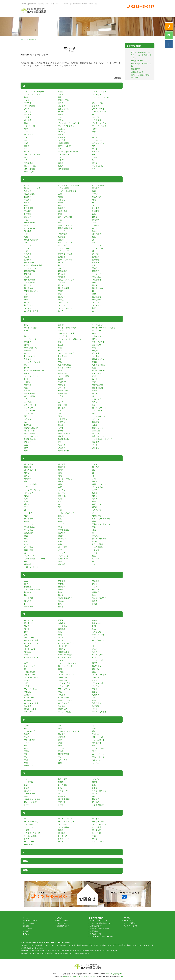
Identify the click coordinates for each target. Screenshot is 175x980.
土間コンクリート (31, 567)
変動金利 (28, 695)
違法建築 (28, 120)
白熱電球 (62, 623)
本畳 (94, 700)
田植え (61, 473)
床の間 (95, 542)
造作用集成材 (64, 451)
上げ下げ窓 (97, 95)
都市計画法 (63, 547)
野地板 (95, 604)
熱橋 (94, 595)
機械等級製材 (29, 222)
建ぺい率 (62, 274)
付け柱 (27, 510)
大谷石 (61, 160)
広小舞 (95, 652)
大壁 (60, 157)
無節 (60, 746)
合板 (94, 311)
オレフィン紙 (97, 166)
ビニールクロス (98, 655)
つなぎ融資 (97, 510)
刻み (60, 222)
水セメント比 (97, 737)
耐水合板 (96, 467)
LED (26, 149)
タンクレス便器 (30, 484)
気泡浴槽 (28, 231)
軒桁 (60, 604)
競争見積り (97, 234)
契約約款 (28, 260)
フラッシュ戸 (29, 675)
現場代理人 (97, 277)
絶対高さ (28, 442)
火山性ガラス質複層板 (67, 191)
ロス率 (95, 839)
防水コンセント (30, 709)
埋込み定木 (29, 135)
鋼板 (94, 291)
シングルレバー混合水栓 (34, 371)
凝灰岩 (61, 240)
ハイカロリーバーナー (33, 620)
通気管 (27, 504)
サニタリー (97, 331)
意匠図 (61, 115)
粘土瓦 (61, 601)
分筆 (26, 683)
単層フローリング (99, 484)
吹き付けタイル (30, 666)
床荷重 (95, 782)
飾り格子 (28, 191)
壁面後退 (28, 692)
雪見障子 (28, 791)
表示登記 (28, 652)
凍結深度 (96, 536)
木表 (60, 220)
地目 (60, 501)
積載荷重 (96, 422)
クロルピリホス (64, 248)
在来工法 (28, 342)
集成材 (95, 362)
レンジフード (64, 839)
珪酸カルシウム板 (65, 254)
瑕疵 (94, 191)
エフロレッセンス (99, 143)
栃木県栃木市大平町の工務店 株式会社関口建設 (80, 976)
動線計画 (96, 559)
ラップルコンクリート (67, 822)
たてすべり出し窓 (65, 479)
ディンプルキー (30, 530)
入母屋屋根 (97, 120)
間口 (94, 726)
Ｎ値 (26, 143)
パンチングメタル (31, 643)
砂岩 (26, 331)
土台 (94, 564)
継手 (60, 507)
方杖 (94, 698)
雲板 (94, 242)
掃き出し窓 (29, 623)
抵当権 (61, 516)
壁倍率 (61, 203)
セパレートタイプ (65, 433)
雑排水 (27, 345)
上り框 (61, 95)
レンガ (27, 839)
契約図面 (62, 257)
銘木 (94, 746)
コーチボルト (29, 308)
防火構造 (28, 706)
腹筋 (26, 635)
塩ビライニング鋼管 (32, 154)
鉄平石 (61, 521)
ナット (95, 584)
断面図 (95, 496)
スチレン (96, 405)
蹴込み (61, 263)
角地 (94, 200)
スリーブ (96, 419)
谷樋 (94, 479)
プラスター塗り (64, 683)
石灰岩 (95, 425)
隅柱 (60, 416)
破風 (60, 632)
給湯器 (95, 231)
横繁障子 (96, 799)
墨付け (27, 416)
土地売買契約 (97, 547)
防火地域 (62, 706)
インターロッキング (100, 123)
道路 (94, 562)
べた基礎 (62, 695)
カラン (95, 205)
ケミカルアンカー (31, 268)
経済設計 (96, 254)
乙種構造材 (29, 163)
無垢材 (61, 743)
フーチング (63, 678)
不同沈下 (62, 672)
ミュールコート (98, 740)
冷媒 (94, 836)
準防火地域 (63, 393)
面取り (27, 754)
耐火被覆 (62, 464)
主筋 (60, 362)
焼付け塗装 (63, 779)
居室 (26, 237)
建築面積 (28, 274)
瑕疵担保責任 (29, 194)
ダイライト (63, 490)
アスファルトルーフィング (103, 97)
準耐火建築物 (29, 393)
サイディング (97, 325)
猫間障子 (96, 592)
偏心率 (95, 692)
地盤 (94, 382)
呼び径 (27, 805)
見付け (61, 740)
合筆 (94, 214)
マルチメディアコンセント (69, 731)
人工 (26, 581)
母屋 (26, 763)
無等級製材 (97, 743)
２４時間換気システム (33, 590)
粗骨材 (27, 448)
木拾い (95, 228)
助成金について (137, 72)
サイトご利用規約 (130, 923)
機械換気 (96, 220)
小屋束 (27, 303)
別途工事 (96, 695)
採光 (26, 325)
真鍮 (60, 371)
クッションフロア (65, 242)
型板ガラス (97, 197)
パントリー (63, 640)
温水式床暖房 (29, 169)
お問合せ (26, 934)
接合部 (61, 431)
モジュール (97, 760)
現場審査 (62, 277)
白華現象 (62, 629)
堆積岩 (61, 470)
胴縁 (60, 562)
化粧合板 (96, 263)
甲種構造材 (97, 280)
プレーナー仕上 (30, 689)
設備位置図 (97, 431)
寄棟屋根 (96, 802)
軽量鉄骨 (96, 260)
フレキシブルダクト (66, 675)
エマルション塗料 (65, 146)
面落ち (27, 751)
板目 (94, 115)
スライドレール (98, 416)
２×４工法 (28, 513)
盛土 (60, 763)
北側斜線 (96, 225)
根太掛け (62, 595)
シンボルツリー (98, 371)
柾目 (26, 728)
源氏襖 (27, 277)
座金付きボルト (98, 342)
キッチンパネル (30, 228)
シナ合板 (96, 356)
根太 (26, 595)
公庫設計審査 (29, 280)
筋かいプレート (30, 405)
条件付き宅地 (29, 396)
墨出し (95, 413)
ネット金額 (29, 598)
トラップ (62, 553)
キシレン (96, 222)
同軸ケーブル (64, 559)
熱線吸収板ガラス (65, 598)
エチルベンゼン (98, 140)
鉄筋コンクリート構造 (101, 519)
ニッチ (95, 587)
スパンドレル (97, 411)
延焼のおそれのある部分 (68, 152)
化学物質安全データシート (69, 185)
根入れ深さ (97, 590)
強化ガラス (63, 234)
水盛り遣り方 (29, 740)
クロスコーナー (30, 248)
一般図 (27, 117)
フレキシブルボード (100, 675)
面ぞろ (95, 751)
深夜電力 (28, 373)
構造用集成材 (64, 288)
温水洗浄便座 (64, 169)
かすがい (96, 194)
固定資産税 (97, 297)
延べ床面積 (29, 607)
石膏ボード (63, 428)
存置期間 (62, 448)
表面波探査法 (64, 652)
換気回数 (62, 208)
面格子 (61, 751)
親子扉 (95, 163)
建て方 (95, 476)
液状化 (95, 137)
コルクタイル (64, 303)
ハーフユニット (98, 635)
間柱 (94, 728)
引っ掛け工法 (29, 649)
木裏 (26, 220)
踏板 (94, 672)
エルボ (95, 149)
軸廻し (27, 379)
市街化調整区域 (30, 348)
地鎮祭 (95, 379)
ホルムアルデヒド (65, 700)
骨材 (26, 297)
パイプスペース (98, 640)
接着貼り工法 (97, 428)
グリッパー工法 (64, 251)
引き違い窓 (63, 646)
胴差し (95, 556)
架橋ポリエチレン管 (32, 188)
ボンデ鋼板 (29, 712)
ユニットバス (64, 791)
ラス (26, 819)
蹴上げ (95, 251)
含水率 (95, 217)
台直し (61, 487)
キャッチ (62, 231)
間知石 (95, 268)
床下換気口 (63, 785)
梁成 (60, 635)
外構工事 (96, 211)
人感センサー (97, 399)
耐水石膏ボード (30, 470)
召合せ (27, 748)
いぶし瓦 (96, 117)
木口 (60, 294)
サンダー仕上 (64, 336)
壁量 (60, 692)
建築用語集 (135, 69)
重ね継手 (96, 188)
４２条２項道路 (98, 805)
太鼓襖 (95, 464)
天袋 (94, 527)
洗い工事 (62, 106)
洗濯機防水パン (30, 439)
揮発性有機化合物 (65, 228)
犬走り (61, 117)
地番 (26, 501)
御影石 (27, 734)
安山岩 (61, 112)
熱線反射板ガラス (99, 598)
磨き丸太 (62, 734)
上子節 (61, 396)
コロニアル (97, 303)
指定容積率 (63, 356)
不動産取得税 (29, 672)
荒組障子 (96, 106)
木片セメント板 (98, 754)
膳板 (60, 442)
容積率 (95, 794)
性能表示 (62, 422)
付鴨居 (95, 507)
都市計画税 (29, 547)
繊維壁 (61, 436)
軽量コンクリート (65, 260)
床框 (60, 542)
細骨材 (61, 325)
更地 (94, 333)
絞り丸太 (28, 359)
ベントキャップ (64, 698)
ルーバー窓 (97, 833)
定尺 (94, 513)
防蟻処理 (96, 706)
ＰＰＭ (61, 660)
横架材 (95, 154)
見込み (27, 737)
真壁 (94, 368)
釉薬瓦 (61, 782)
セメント (96, 433)
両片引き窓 (97, 830)
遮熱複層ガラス (98, 359)
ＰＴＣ (27, 660)
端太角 (61, 638)
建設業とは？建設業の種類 (99, 929)
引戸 (94, 646)
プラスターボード (99, 683)
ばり (94, 638)
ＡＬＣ (27, 137)
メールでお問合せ (114, 974)
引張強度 (62, 649)
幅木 (26, 632)
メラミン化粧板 (98, 748)
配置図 (61, 620)
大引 (26, 160)
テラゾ (61, 524)
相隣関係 (62, 445)
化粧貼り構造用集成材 (33, 265)
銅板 (26, 562)
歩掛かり (28, 680)
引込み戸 (28, 646)
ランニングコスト (99, 825)
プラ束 (27, 686)
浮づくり (62, 132)
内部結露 (96, 581)
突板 (26, 507)
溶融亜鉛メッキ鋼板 (32, 799)
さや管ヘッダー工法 (66, 333)
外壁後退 (28, 214)
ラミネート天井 (98, 822)
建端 (60, 476)
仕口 (60, 351)
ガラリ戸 (28, 217)
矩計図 (27, 203)
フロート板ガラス (31, 678)
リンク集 (127, 918)
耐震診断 (28, 467)
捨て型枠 (62, 408)
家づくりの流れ (102, 12)
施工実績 (118, 12)
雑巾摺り (96, 448)
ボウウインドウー (65, 703)
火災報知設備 (64, 188)
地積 (60, 499)
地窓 (26, 388)
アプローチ (97, 100)
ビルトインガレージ (32, 658)
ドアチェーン (64, 556)
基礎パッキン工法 (65, 225)
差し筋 (61, 331)
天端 (60, 527)
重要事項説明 (97, 388)
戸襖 (60, 550)
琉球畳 (61, 830)
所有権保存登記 (98, 365)
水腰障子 (62, 737)
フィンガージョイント (67, 663)
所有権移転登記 (64, 365)
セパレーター (29, 433)
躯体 (94, 240)
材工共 (95, 339)
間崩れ (27, 726)
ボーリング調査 (64, 712)
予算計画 (62, 802)
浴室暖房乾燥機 (64, 799)
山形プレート (97, 779)
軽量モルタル (29, 263)
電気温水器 (29, 533)
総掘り (27, 445)
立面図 (27, 830)
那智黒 (61, 584)
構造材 (61, 285)
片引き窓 (62, 200)
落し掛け (62, 163)
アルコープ (29, 109)
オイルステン (64, 154)
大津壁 (95, 157)
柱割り (95, 626)
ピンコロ (96, 658)
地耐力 (95, 499)
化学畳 (27, 185)
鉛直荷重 (96, 152)
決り (60, 359)
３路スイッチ (97, 336)
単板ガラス (97, 481)
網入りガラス (97, 103)
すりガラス (63, 419)
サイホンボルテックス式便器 (104, 328)
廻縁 (94, 731)
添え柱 (95, 445)
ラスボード (97, 819)
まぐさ (61, 726)
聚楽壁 (95, 391)
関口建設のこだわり (80, 12)
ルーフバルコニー (31, 836)
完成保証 (28, 211)
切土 (94, 237)
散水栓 (27, 336)
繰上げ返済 (63, 245)
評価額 (95, 649)
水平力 (61, 402)
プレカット (97, 686)
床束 (60, 788)
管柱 (26, 242)
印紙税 (27, 123)
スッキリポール (30, 408)
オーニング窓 (29, 172)
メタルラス (63, 748)
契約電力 (96, 257)
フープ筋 (96, 678)
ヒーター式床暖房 (65, 655)
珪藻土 (27, 257)
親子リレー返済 (30, 166)
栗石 (26, 251)
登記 (26, 536)
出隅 (94, 530)
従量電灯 (28, 391)
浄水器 (95, 396)
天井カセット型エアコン (102, 524)
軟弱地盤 (28, 587)
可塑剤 (61, 197)
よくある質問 (146, 12)
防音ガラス (97, 703)
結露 (94, 265)
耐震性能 (62, 467)
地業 (26, 499)
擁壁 (94, 796)
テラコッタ (29, 524)
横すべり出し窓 (30, 802)
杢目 (60, 757)
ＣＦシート (97, 373)
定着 (26, 516)
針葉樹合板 (63, 373)
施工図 (61, 425)
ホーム (64, 12)
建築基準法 (63, 271)
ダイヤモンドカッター (33, 490)
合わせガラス (64, 109)
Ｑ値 (26, 234)
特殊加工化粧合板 (99, 539)
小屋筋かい (97, 300)
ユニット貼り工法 (99, 791)
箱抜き (27, 626)
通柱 (26, 539)
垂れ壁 (61, 481)
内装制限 (62, 581)
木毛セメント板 (98, 757)
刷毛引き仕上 (97, 623)
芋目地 (61, 120)
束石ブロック (97, 504)
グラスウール (97, 248)
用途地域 (62, 796)
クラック (28, 245)
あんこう (28, 112)
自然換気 (96, 351)
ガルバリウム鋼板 (65, 217)
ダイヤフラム (97, 487)
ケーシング (97, 274)
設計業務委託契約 (31, 428)
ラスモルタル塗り (31, 822)
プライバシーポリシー (131, 926)
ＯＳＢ (95, 169)
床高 (94, 785)
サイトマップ (128, 921)
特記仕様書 (29, 550)
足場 (26, 97)
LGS (60, 149)
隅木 (60, 413)
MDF (94, 146)
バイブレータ (29, 638)
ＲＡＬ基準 (29, 825)
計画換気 (28, 254)
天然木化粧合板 (30, 527)
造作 (26, 451)
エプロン (28, 146)
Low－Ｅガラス (98, 842)
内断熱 (95, 129)
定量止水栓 (97, 516)
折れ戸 (61, 166)
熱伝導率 (28, 601)
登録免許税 (63, 539)
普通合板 (96, 669)
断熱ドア (28, 496)
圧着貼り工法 (64, 100)
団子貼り (62, 493)
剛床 (94, 308)
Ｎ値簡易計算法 (64, 143)
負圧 (26, 663)
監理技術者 (63, 211)
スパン (61, 411)
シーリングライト (31, 376)
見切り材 (96, 734)
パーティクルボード (66, 643)
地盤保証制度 (97, 385)
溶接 (26, 796)
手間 (94, 521)
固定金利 (62, 297)
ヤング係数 (29, 782)
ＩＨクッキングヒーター (34, 92)
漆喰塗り (28, 353)
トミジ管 (96, 550)
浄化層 (95, 393)
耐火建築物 (29, 464)
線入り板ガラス (98, 436)
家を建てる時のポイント (141, 52)
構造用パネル (97, 288)
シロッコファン (64, 368)
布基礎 (61, 590)
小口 (26, 294)
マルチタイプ (29, 731)
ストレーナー (29, 411)
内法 (26, 132)
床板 (26, 542)
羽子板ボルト (64, 626)
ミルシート (29, 743)
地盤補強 (62, 385)
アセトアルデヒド (31, 100)
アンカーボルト (98, 109)
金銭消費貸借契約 (31, 240)
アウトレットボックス (33, 95)
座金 (60, 342)
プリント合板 (64, 686)
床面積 (95, 788)
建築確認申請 (29, 271)
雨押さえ (28, 103)
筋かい (95, 402)
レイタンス (63, 836)
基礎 (26, 225)
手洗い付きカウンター (67, 513)
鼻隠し (95, 629)
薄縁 (26, 129)
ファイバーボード (99, 660)
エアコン (96, 135)
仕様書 (27, 368)
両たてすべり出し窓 (32, 833)
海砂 (94, 132)
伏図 (60, 669)
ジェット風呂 (64, 376)
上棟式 (61, 399)
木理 (26, 760)
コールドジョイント (66, 308)
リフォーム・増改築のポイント (101, 923)
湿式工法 (96, 353)
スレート (28, 422)
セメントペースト (31, 436)
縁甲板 (27, 152)
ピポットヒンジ (64, 658)
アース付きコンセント (101, 112)
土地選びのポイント (139, 61)
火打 (94, 643)
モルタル (96, 763)
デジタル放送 (64, 530)
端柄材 (95, 620)
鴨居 (60, 205)
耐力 (94, 470)
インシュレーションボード (69, 123)
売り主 (61, 135)
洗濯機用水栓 (64, 439)
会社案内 (131, 12)
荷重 (60, 194)
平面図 (95, 689)
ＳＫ (26, 140)
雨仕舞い (62, 103)
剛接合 (61, 311)
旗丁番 (27, 629)
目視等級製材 (64, 754)
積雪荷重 (28, 425)
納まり (95, 160)
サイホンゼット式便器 (67, 328)
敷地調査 (28, 351)
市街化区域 (97, 345)
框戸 (26, 205)
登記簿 (61, 536)
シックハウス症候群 (66, 353)
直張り (95, 376)
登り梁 (61, 607)
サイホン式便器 (30, 328)
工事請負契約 (29, 283)
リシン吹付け (97, 827)
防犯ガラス (63, 709)
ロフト (61, 842)
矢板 (26, 779)
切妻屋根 (62, 237)
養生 (60, 794)
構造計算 (28, 285)
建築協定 (96, 271)
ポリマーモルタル (99, 712)
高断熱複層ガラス (31, 291)
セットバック (29, 431)
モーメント (29, 766)
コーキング (97, 305)
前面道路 (96, 442)
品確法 (27, 655)
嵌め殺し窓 (97, 632)
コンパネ (62, 305)
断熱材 (95, 493)
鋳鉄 (94, 501)
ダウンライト (29, 493)
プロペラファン (64, 689)
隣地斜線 (62, 833)
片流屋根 (28, 200)
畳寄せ (27, 476)
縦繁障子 (28, 479)
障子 (26, 365)
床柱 (26, 544)
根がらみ (28, 592)
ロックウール (29, 842)
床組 (26, 785)
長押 (26, 584)
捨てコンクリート (99, 408)
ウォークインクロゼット (68, 126)
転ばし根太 (29, 305)
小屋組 (61, 300)
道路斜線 (28, 564)
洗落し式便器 (29, 106)
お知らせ (60, 918)
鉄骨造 (27, 521)
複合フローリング (65, 666)
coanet (122, 976)
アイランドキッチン (100, 92)
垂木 (26, 481)
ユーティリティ (30, 794)
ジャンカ (62, 388)
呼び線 (61, 805)
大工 (26, 487)
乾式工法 (96, 208)
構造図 (95, 285)
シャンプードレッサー (33, 362)
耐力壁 (27, 473)
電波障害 (62, 533)
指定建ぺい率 (29, 356)
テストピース (29, 519)
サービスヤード (30, 339)
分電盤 (95, 680)
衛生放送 (62, 137)
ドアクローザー (30, 556)
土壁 (60, 510)
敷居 (60, 348)
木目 (26, 757)
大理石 (95, 490)
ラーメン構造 (64, 827)
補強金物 (28, 700)
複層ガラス (97, 666)
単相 (60, 484)
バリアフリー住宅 (31, 640)
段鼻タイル (63, 496)
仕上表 (61, 345)
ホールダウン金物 (31, 703)
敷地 (94, 348)
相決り (61, 92)
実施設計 (28, 382)
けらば (61, 268)
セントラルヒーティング (102, 439)
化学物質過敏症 (98, 185)
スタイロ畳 (63, 405)
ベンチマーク (29, 698)
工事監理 (62, 283)
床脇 (60, 544)
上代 (26, 399)
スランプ (28, 419)
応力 (26, 157)
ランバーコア (29, 827)
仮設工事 (28, 197)
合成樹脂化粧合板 (31, 311)
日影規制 (62, 587)
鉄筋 (60, 519)
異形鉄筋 (28, 115)
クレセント (97, 245)
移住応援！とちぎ (63, 926)
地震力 (61, 379)
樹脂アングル (64, 391)
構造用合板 (29, 288)
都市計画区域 (97, 544)
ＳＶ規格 (62, 140)
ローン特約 (29, 844)
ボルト (95, 709)
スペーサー (29, 413)
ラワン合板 (63, 825)
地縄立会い (63, 382)
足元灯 (61, 97)
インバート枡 (29, 126)
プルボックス (64, 680)
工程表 (61, 291)
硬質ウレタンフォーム (67, 280)
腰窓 (94, 294)
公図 (94, 283)
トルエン (96, 553)
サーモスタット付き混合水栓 (70, 339)
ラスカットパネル (65, 819)
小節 (26, 300)
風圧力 (95, 663)
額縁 (60, 214)
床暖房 (27, 788)
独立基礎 (62, 564)
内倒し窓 (62, 129)
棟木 (26, 746)
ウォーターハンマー (100, 126)
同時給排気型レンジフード (35, 559)
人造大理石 (29, 402)
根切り (61, 592)
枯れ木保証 (29, 208)
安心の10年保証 (62, 921)
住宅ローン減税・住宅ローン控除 (102, 937)
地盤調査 (28, 385)
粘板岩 (95, 601)
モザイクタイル (64, 760)
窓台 (60, 728)
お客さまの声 (61, 923)
